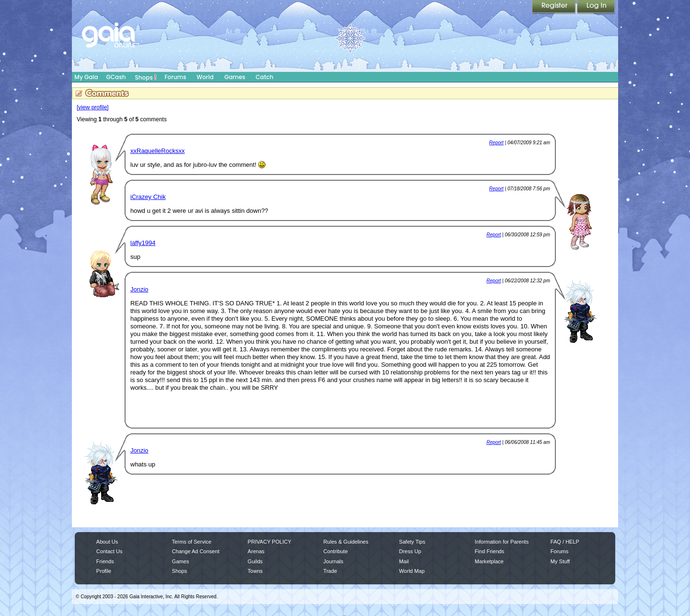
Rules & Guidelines (346, 542)
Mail (404, 561)
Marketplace (489, 561)
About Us (107, 542)
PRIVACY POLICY (270, 542)
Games (235, 77)
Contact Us (109, 551)
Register (554, 7)
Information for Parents (502, 542)
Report (496, 143)
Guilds (255, 561)
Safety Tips (412, 542)
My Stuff (560, 561)
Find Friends (489, 551)
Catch (265, 77)
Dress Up (410, 551)
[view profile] (93, 107)
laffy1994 (143, 243)
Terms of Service (192, 542)
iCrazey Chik (148, 197)
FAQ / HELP (565, 542)
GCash (116, 77)
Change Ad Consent (196, 551)
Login (596, 7)
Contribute (336, 551)
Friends (105, 561)
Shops (146, 77)
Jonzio (139, 289)
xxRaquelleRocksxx (157, 151)
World (205, 77)
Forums (175, 77)
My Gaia (86, 77)
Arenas (256, 551)
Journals (333, 561)
